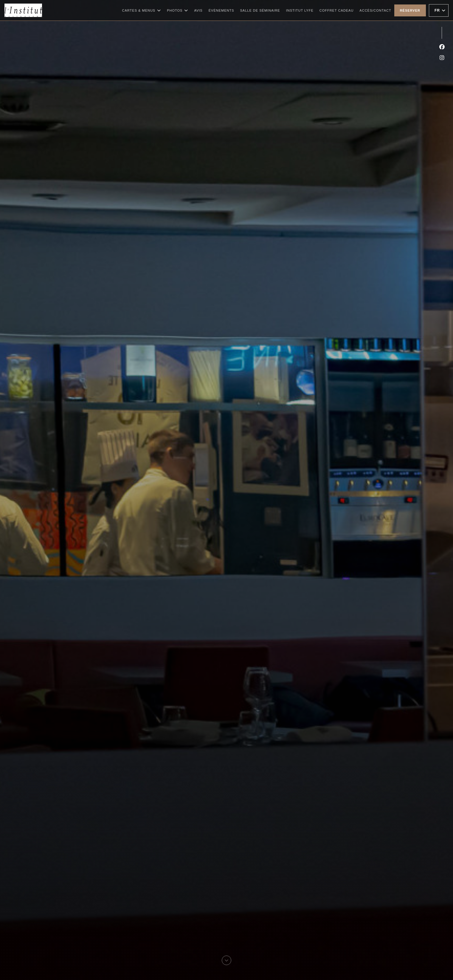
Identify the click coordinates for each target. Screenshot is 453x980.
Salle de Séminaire (260, 10)
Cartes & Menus (142, 10)
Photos (177, 10)
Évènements (221, 10)
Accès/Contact (375, 10)
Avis (198, 10)
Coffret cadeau (337, 10)
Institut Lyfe (300, 10)
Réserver (410, 10)
